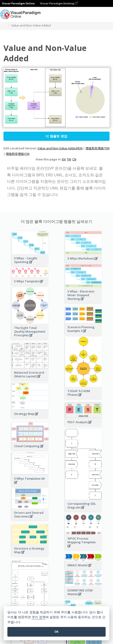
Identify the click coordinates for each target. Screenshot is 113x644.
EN (64, 159)
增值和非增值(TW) (98, 148)
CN (74, 159)
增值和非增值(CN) (18, 154)
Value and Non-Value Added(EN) (60, 148)
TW (69, 159)
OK (56, 632)
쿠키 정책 (39, 617)
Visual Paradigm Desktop (59, 3)
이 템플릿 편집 (56, 136)
